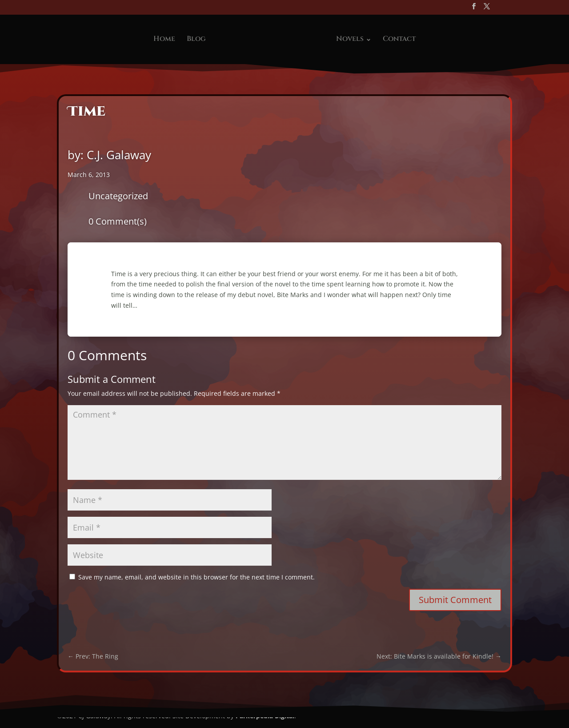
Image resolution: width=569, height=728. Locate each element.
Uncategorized (118, 196)
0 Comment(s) (118, 221)
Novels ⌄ (354, 40)
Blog (196, 40)
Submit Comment (455, 600)
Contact (399, 40)
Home (164, 40)
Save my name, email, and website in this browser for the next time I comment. (196, 577)
